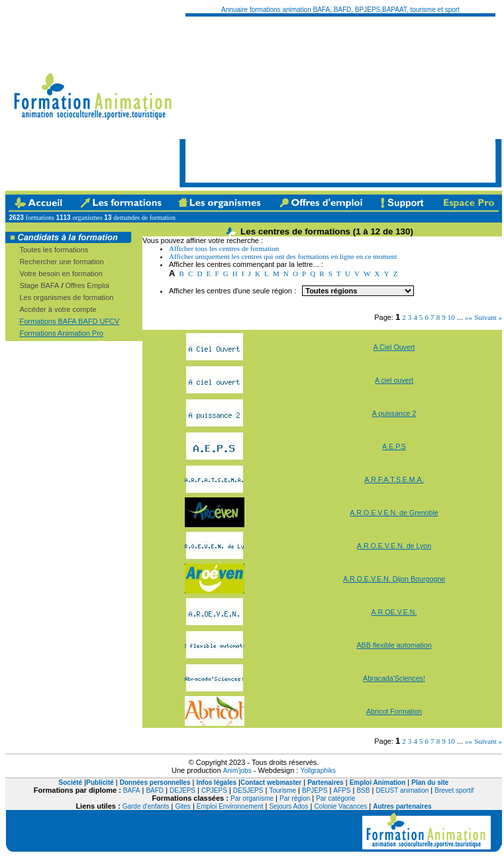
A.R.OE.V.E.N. (394, 612)
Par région (295, 798)
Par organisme (252, 798)
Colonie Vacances (340, 806)
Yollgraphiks (318, 771)
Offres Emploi (87, 285)
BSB (363, 790)
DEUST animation (402, 790)
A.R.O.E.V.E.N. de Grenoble (394, 513)
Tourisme (282, 790)
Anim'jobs (237, 771)
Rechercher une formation (61, 262)
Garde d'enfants (146, 806)
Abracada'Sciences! (394, 678)
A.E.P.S (394, 446)
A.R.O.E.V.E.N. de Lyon (394, 546)
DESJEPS (248, 790)
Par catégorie (335, 798)
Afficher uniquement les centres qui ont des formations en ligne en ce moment (283, 256)
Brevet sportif (454, 790)
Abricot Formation (394, 711)
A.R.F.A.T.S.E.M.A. (394, 479)
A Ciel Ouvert (394, 347)
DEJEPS (182, 790)
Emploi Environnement (230, 806)
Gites (183, 806)
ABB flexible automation (394, 645)
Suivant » (488, 317)
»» (469, 317)
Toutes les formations (54, 250)
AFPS (342, 790)
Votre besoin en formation (61, 274)
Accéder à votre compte (58, 309)
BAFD (155, 790)
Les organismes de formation (66, 297)
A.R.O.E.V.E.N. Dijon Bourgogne (394, 579)
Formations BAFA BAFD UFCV (69, 321)
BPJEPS (315, 790)
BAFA (132, 790)
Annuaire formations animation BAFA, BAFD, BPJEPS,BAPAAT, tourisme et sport (340, 10)
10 (451, 317)
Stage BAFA (39, 285)
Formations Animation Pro (61, 333)
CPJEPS (214, 790)
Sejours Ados (288, 806)
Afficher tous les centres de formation (224, 248)
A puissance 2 (394, 413)
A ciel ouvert (394, 380)
